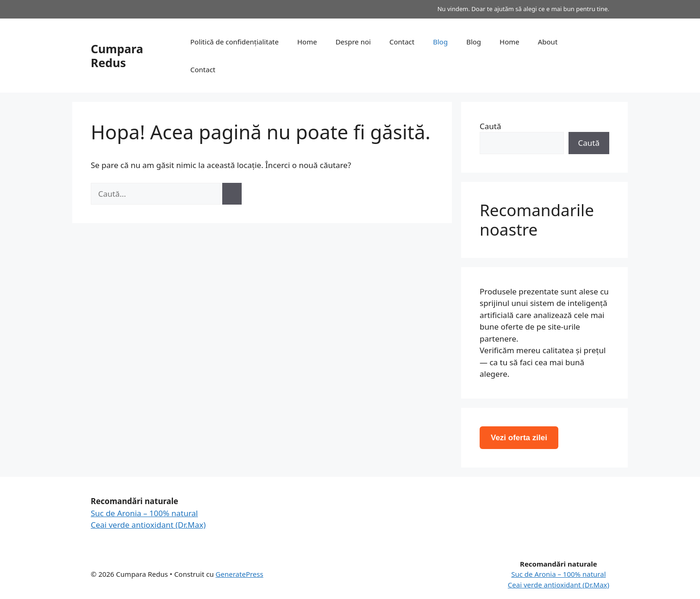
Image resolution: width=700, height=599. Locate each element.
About (548, 42)
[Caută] (232, 194)
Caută (490, 126)
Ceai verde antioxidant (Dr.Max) (148, 525)
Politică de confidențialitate (234, 42)
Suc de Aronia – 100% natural (144, 513)
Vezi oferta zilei (519, 438)
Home (307, 42)
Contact (402, 42)
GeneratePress (240, 574)
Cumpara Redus (117, 56)
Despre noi (353, 42)
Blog (440, 42)
